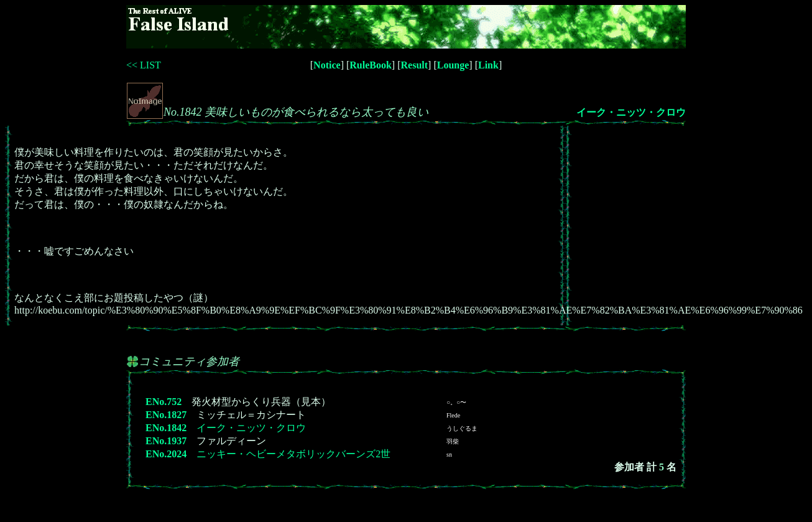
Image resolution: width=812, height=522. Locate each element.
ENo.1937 (166, 441)
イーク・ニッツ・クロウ (631, 112)
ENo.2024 (166, 454)
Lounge (453, 65)
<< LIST (144, 65)
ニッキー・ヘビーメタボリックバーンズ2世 (293, 454)
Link (488, 65)
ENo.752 (164, 402)
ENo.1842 (166, 428)
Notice (327, 65)
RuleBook (371, 65)
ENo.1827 (166, 415)
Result (415, 65)
